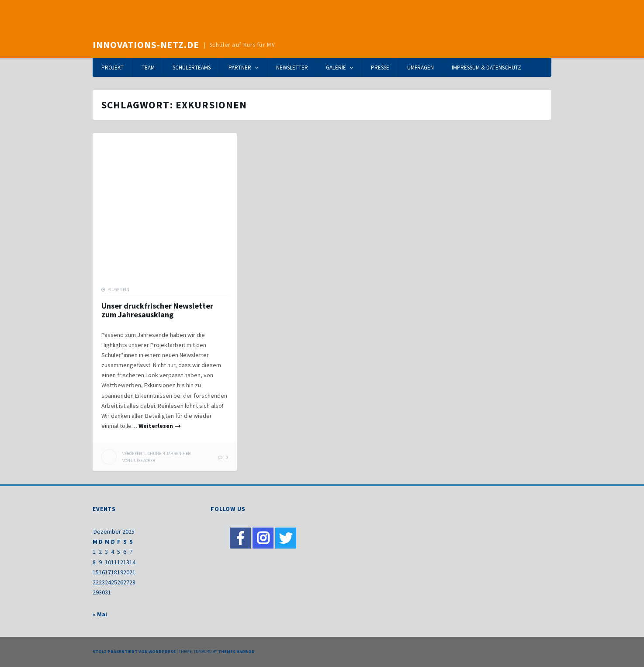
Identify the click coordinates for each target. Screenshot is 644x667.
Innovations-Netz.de (146, 45)
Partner (240, 68)
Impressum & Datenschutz (486, 68)
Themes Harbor (236, 651)
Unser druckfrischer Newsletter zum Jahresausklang (157, 310)
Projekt (113, 68)
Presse (380, 68)
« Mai (100, 614)
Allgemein (119, 290)
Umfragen (421, 68)
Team (148, 68)
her (156, 453)
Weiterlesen (156, 426)
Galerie (336, 68)
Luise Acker (143, 460)
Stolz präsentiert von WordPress (134, 651)
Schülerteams (192, 68)
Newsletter (292, 68)
